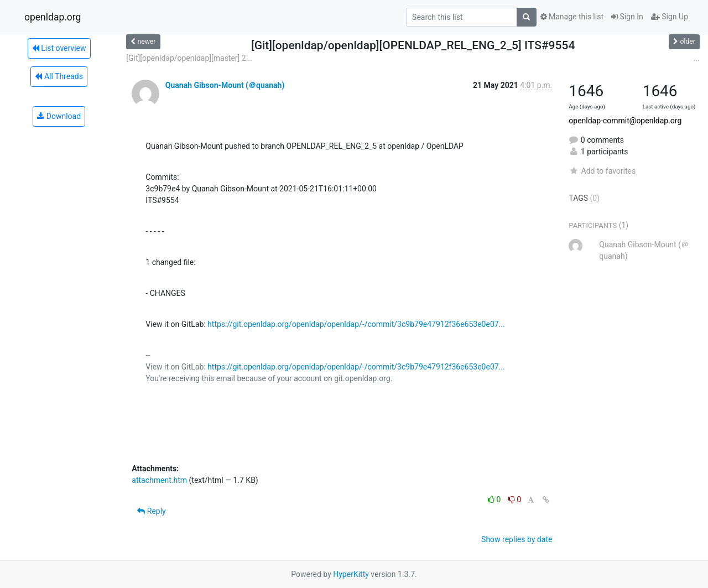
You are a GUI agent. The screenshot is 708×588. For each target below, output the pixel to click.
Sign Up (670, 17)
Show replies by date (517, 539)
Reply (151, 511)
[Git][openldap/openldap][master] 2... (189, 58)
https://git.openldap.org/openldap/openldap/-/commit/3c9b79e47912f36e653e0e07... (356, 324)
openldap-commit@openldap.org (625, 121)
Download (59, 116)
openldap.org (53, 17)
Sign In (627, 17)
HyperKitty (351, 574)
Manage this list (572, 17)
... (697, 58)
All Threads (59, 76)
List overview (59, 48)
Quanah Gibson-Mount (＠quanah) (225, 85)
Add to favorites (602, 171)
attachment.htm (159, 480)
